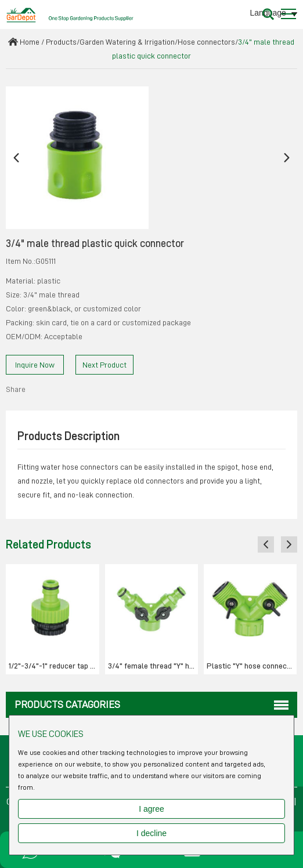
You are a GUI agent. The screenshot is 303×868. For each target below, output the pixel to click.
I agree (151, 809)
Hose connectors (206, 42)
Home (30, 42)
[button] (16, 157)
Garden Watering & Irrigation (127, 42)
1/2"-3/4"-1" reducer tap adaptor (54, 666)
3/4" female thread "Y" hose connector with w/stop (153, 666)
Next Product (104, 365)
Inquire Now (35, 365)
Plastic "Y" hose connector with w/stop (252, 666)
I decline (151, 833)
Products (61, 42)
